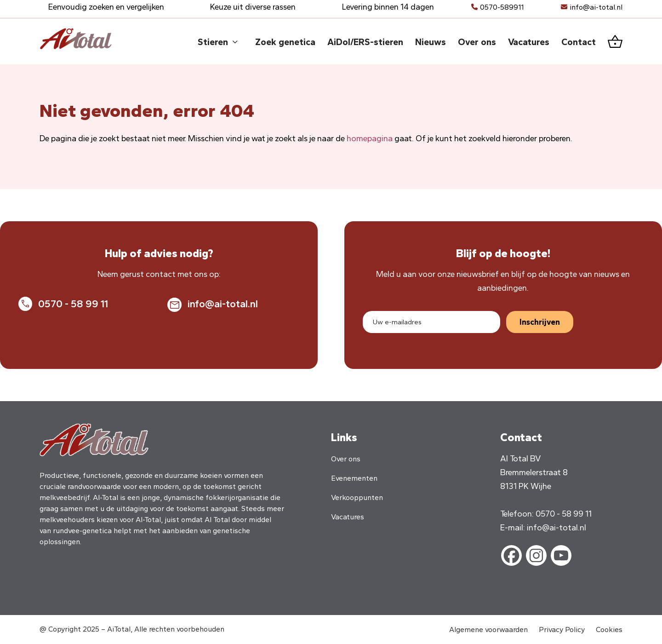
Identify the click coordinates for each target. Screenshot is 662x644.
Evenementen (354, 478)
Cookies (609, 630)
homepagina (370, 138)
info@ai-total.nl (596, 7)
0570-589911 (502, 7)
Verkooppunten (357, 497)
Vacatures (348, 517)
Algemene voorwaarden (488, 630)
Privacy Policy (562, 630)
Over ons (346, 459)
